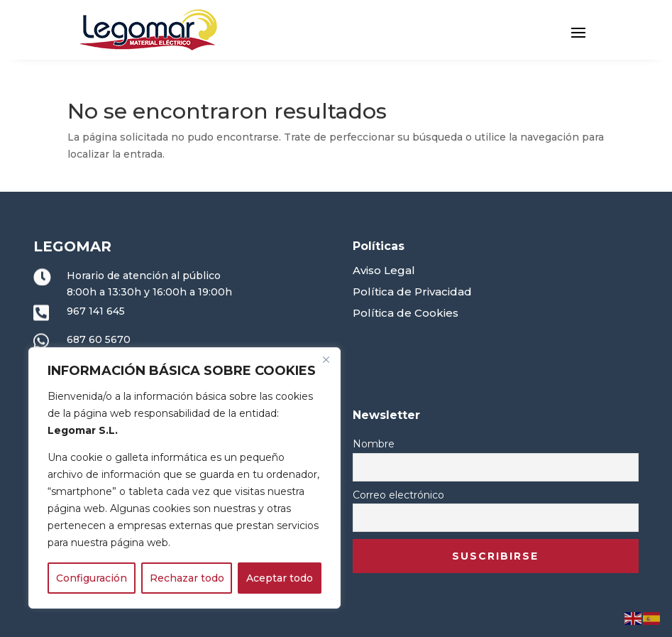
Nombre (374, 444)
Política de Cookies (406, 313)
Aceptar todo (280, 578)
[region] (184, 478)
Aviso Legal (384, 270)
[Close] (326, 359)
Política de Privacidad (412, 292)
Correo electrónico (398, 495)
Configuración (92, 578)
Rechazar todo (187, 578)
